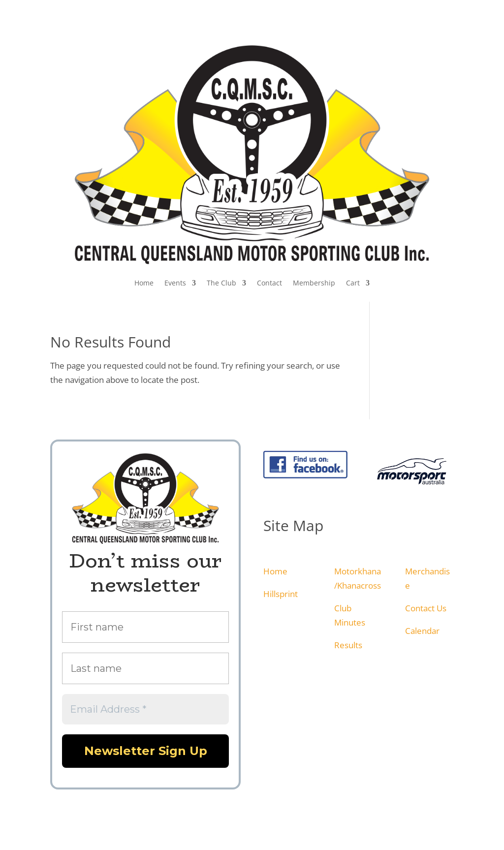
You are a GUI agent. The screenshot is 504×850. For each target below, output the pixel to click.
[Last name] (145, 668)
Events (175, 283)
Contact (269, 283)
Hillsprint (281, 594)
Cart (353, 283)
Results (348, 645)
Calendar (422, 631)
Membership (314, 283)
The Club (221, 283)
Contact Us (426, 608)
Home (144, 283)
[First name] (145, 627)
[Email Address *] (145, 709)
